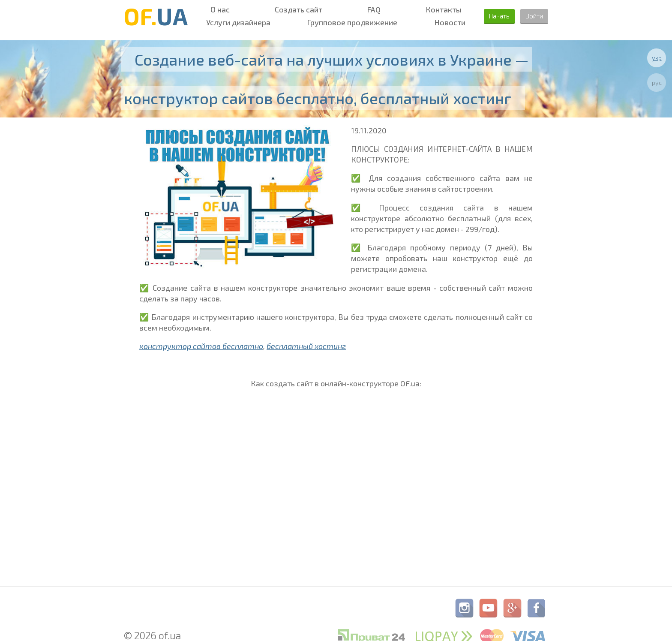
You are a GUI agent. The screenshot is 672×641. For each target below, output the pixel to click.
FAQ (365, 9)
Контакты (431, 9)
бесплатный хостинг (306, 346)
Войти (531, 16)
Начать (488, 16)
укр (657, 58)
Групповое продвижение (345, 22)
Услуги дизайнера (236, 22)
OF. (156, 16)
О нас (218, 9)
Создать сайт (293, 9)
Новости (438, 22)
